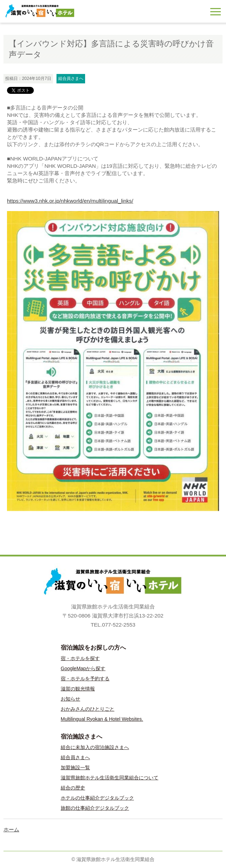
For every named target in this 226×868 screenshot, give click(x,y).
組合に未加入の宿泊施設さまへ (95, 747)
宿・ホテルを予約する (85, 679)
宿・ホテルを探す (80, 658)
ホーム (11, 829)
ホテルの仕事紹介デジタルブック (97, 798)
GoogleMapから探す (83, 668)
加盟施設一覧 (75, 768)
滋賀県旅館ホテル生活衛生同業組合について (110, 778)
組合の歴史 (73, 788)
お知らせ (70, 699)
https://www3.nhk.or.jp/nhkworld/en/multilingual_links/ (70, 201)
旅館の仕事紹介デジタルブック (95, 808)
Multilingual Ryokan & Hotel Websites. (102, 719)
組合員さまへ (75, 757)
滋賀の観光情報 (78, 689)
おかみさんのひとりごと (88, 709)
